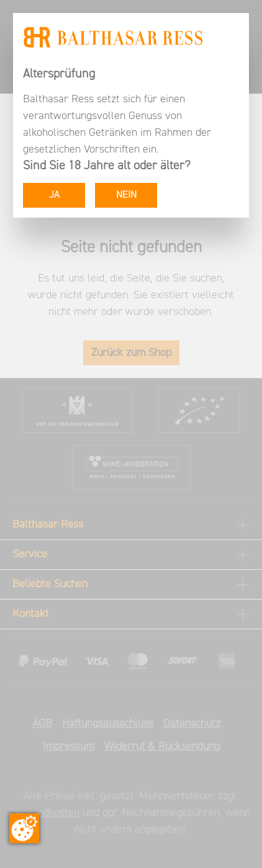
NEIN (126, 195)
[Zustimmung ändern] (24, 828)
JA (54, 195)
